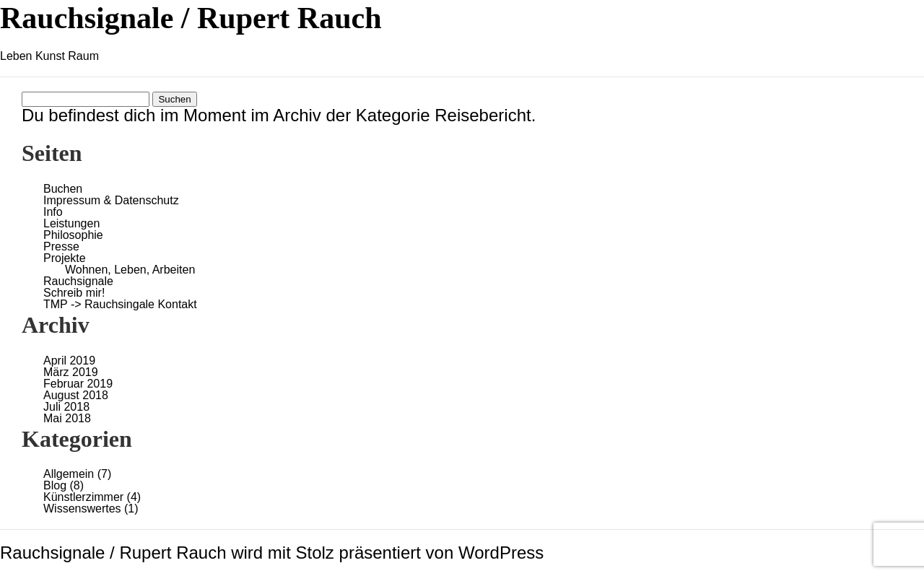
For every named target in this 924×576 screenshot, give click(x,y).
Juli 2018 (66, 407)
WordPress (501, 553)
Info (53, 212)
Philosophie (73, 235)
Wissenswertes (82, 509)
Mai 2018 (67, 418)
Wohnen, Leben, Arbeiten (130, 270)
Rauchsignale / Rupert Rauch (191, 18)
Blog (55, 485)
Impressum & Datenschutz (111, 200)
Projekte (65, 258)
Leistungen (71, 223)
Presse (61, 246)
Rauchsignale (78, 281)
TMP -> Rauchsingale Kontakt (120, 304)
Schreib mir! (74, 293)
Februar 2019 (78, 384)
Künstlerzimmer (83, 497)
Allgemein (69, 474)
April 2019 (69, 361)
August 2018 (76, 395)
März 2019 (71, 372)
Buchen (63, 189)
